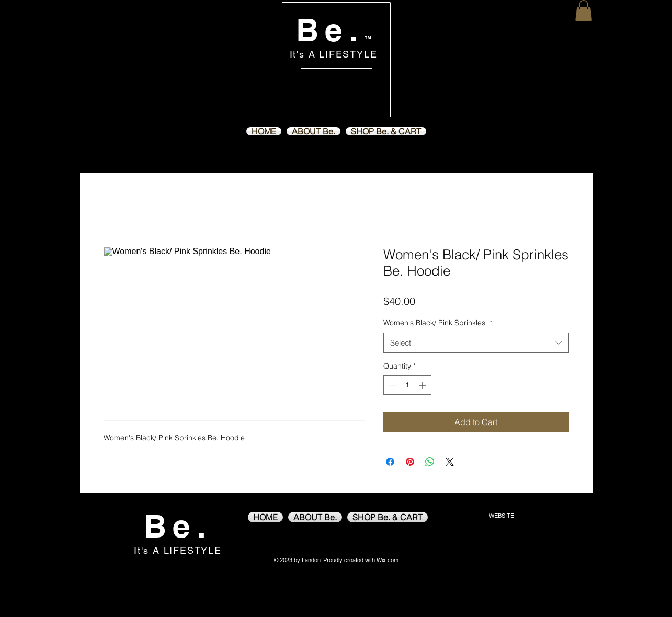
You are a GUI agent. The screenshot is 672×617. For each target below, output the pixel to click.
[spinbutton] (407, 385)
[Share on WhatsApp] (430, 462)
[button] (584, 11)
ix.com (390, 560)
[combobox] (476, 343)
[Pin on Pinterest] (410, 462)
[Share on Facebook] (390, 462)
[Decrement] (391, 385)
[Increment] (423, 385)
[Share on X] (450, 462)
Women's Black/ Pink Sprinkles (438, 323)
